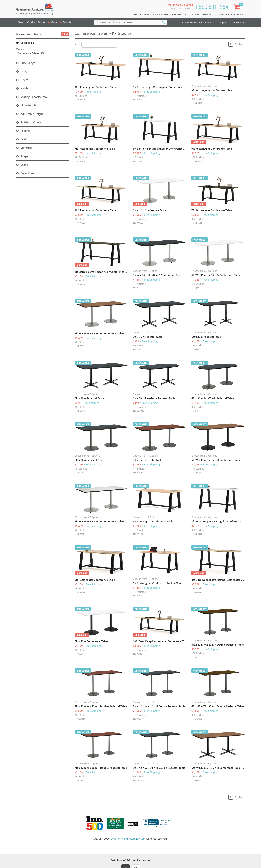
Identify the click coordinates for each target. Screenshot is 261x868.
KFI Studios (81, 96)
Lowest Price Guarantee (201, 14)
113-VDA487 (80, 161)
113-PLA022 (80, 472)
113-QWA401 (197, 411)
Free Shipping (142, 14)
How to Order (237, 22)
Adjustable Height (32, 114)
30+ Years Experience (232, 14)
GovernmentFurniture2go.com (128, 839)
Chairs (31, 22)
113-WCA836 (197, 719)
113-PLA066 (138, 349)
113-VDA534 (138, 654)
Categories (27, 43)
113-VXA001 (80, 654)
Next (242, 44)
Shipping (222, 22)
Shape (24, 156)
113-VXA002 (138, 223)
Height (25, 88)
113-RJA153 (196, 288)
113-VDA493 (138, 100)
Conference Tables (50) (31, 53)
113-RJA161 (79, 346)
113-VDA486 (197, 103)
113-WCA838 (138, 780)
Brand (24, 165)
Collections (27, 173)
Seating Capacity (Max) (35, 97)
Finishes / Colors (31, 122)
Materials (26, 148)
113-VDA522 (197, 223)
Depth (24, 80)
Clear (65, 34)
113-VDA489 (138, 161)
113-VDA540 (197, 592)
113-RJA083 (196, 780)
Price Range (28, 63)
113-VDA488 (138, 534)
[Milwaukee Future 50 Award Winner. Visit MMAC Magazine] (133, 823)
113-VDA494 (197, 534)
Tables (41, 22)
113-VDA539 (80, 284)
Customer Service (192, 22)
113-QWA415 (138, 411)
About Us (209, 22)
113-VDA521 (80, 592)
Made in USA (29, 105)
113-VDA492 (138, 596)
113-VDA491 (80, 100)
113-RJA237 (79, 534)
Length (25, 71)
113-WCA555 (197, 657)
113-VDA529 (80, 223)
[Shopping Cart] (238, 8)
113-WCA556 (80, 719)
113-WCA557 (138, 719)
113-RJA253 (138, 288)
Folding (25, 131)
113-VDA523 (197, 161)
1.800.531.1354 (212, 7)
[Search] (163, 22)
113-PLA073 (196, 349)
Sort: (77, 44)
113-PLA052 (80, 411)
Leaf (23, 139)
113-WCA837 (80, 780)
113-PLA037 (138, 472)
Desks (21, 22)
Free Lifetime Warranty (168, 14)
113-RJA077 (196, 472)
